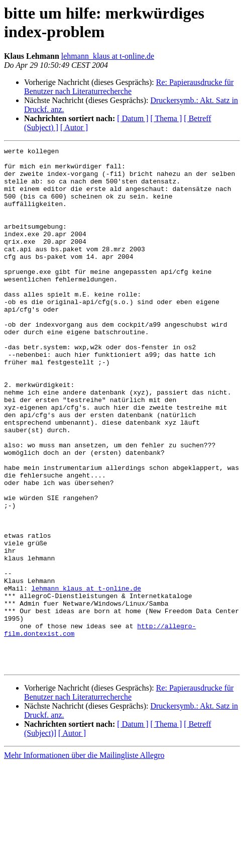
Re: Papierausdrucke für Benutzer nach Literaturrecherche (129, 87)
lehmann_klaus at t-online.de (108, 56)
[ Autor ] (74, 127)
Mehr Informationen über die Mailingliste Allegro (84, 859)
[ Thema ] (166, 118)
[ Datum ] (133, 118)
